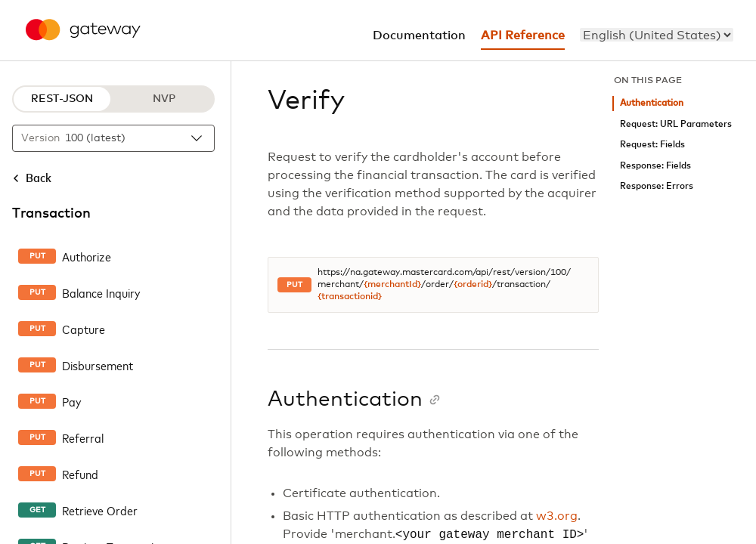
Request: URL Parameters (676, 124)
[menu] (657, 35)
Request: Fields (652, 145)
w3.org (557, 516)
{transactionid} (350, 297)
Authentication (652, 103)
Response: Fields (655, 166)
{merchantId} (392, 285)
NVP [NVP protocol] (164, 99)
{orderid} (473, 285)
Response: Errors (657, 186)
